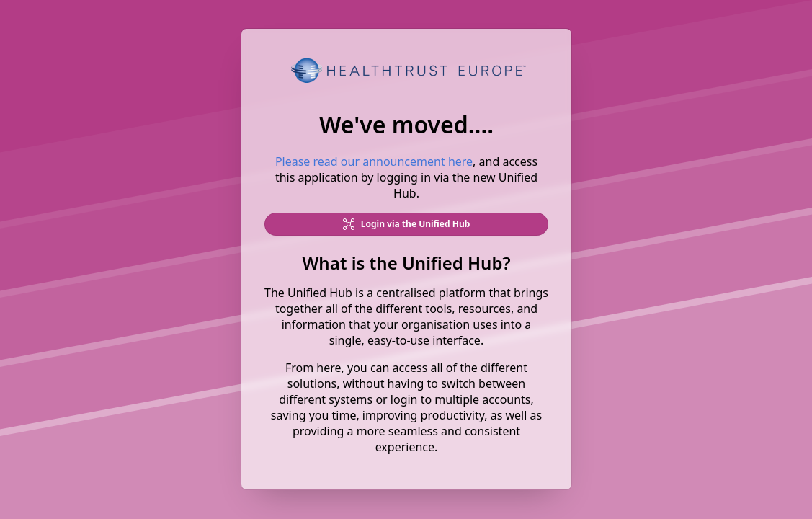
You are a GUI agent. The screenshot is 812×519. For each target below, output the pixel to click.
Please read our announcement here (373, 162)
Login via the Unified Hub (406, 225)
